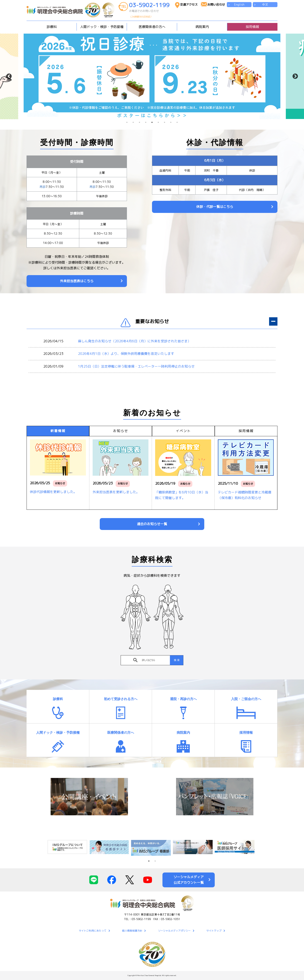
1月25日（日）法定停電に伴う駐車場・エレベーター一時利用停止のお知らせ (136, 366)
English (239, 4)
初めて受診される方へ (121, 699)
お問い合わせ (216, 4)
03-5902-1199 (150, 11)
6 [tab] (158, 122)
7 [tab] (165, 122)
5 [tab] (152, 122)
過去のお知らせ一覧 (152, 524)
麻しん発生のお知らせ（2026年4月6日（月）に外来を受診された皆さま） (134, 341)
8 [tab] (171, 122)
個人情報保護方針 (132, 931)
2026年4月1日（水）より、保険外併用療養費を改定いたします (126, 354)
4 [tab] (146, 122)
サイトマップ (214, 931)
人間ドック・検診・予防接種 (58, 733)
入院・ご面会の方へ (246, 699)
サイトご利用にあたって (93, 931)
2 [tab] (133, 122)
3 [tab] (139, 122)
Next (295, 76)
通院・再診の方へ (183, 699)
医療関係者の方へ (121, 733)
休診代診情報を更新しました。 (53, 492)
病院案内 (183, 733)
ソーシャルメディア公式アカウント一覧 (189, 880)
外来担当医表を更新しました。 (116, 492)
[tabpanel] (152, 76)
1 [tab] (127, 122)
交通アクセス (189, 4)
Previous (9, 76)
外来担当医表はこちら (77, 281)
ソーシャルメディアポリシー (174, 931)
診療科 (58, 699)
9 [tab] (177, 122)
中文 (265, 4)
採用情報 (252, 27)
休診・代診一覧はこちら (215, 207)
